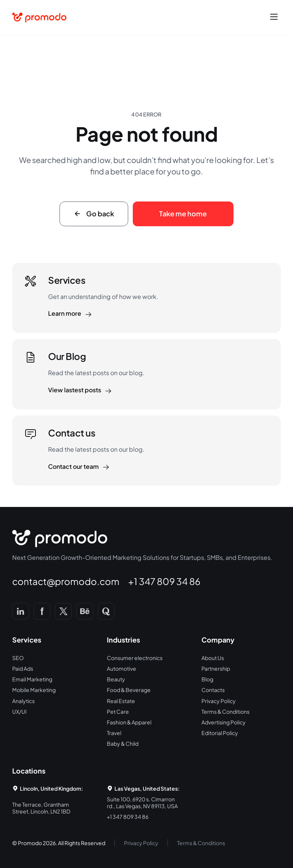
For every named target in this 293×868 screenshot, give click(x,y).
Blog (207, 679)
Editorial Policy (220, 733)
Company (218, 640)
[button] (274, 18)
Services (27, 640)
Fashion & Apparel (129, 722)
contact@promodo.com (66, 581)
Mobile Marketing (34, 690)
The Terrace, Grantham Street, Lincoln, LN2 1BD (41, 808)
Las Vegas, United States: (147, 788)
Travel (114, 733)
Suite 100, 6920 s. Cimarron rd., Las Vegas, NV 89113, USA (142, 802)
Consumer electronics (135, 658)
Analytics (23, 701)
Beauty (116, 679)
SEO (18, 658)
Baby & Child (123, 743)
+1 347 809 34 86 (164, 581)
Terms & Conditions (225, 711)
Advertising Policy (224, 722)
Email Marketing (32, 679)
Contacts (213, 690)
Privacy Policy (219, 701)
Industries (123, 640)
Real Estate (121, 701)
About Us (213, 658)
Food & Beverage (129, 690)
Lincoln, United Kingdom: (52, 788)
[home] (39, 18)
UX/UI (19, 711)
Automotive (122, 668)
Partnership (216, 668)
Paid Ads (23, 668)
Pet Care (118, 711)
